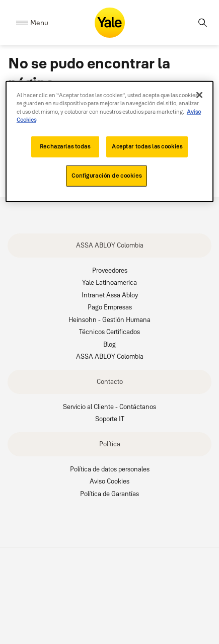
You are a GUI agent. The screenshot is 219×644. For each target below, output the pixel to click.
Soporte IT (110, 419)
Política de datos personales (110, 469)
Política (110, 444)
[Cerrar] (199, 95)
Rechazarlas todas (65, 146)
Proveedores (110, 270)
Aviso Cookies (109, 481)
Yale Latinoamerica (109, 282)
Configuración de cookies (106, 176)
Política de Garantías (109, 494)
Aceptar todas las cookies (147, 146)
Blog (109, 344)
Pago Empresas (110, 307)
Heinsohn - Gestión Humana (109, 319)
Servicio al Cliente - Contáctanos (109, 407)
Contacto (110, 381)
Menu (39, 23)
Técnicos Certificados (109, 332)
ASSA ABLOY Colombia (110, 245)
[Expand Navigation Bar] (32, 23)
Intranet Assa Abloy (110, 295)
